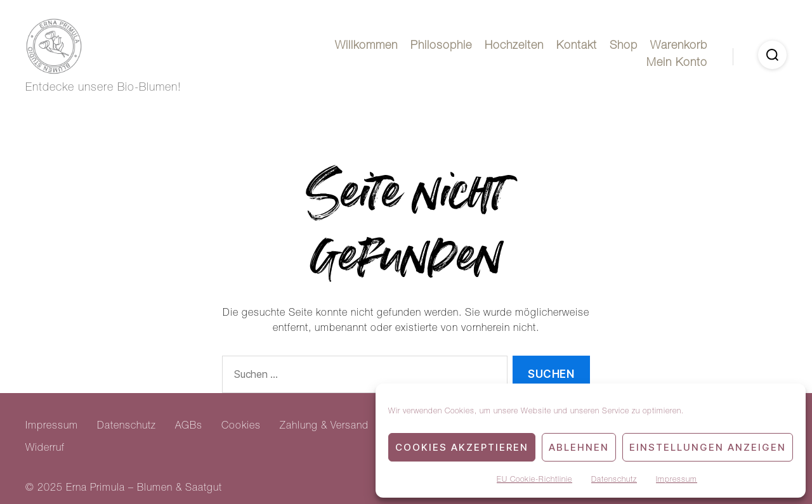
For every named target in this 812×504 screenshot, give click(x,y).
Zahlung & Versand (324, 427)
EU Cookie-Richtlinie (534, 480)
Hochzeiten (514, 46)
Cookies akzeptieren (462, 447)
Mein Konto (677, 63)
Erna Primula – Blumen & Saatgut (144, 489)
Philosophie (441, 46)
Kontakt (577, 46)
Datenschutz (614, 480)
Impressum (677, 480)
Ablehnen (579, 447)
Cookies (241, 427)
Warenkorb (679, 46)
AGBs (189, 427)
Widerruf (45, 449)
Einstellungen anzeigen (708, 447)
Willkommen (366, 46)
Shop (624, 46)
